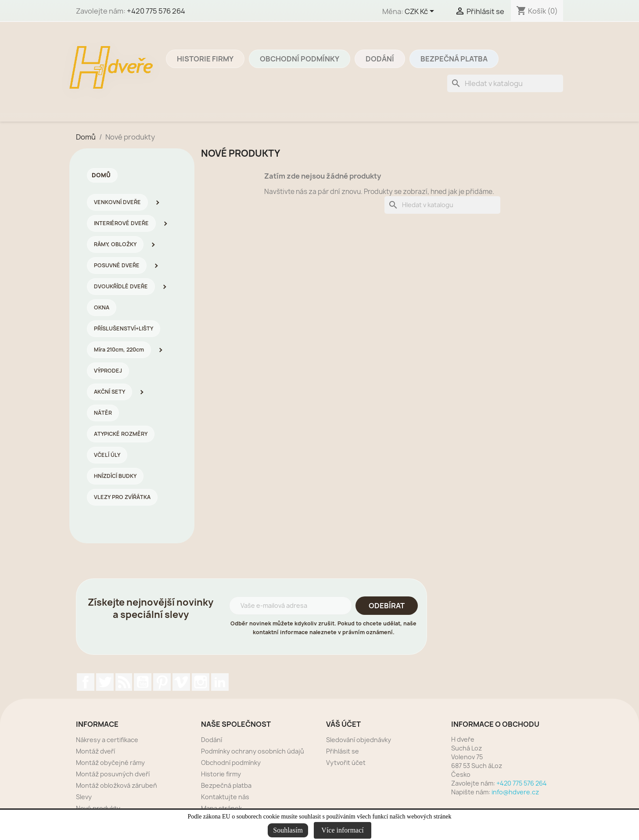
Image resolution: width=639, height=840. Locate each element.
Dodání (380, 59)
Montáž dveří (95, 751)
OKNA (102, 307)
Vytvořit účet (346, 763)
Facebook (86, 682)
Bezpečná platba (454, 59)
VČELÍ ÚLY (107, 455)
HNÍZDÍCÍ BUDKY (115, 476)
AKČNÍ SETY (109, 392)
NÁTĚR (103, 413)
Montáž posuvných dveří (113, 774)
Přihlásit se (343, 751)
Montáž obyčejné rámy (110, 763)
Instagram (201, 682)
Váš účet (343, 724)
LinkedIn (220, 682)
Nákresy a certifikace (107, 740)
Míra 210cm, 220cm (119, 350)
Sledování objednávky (359, 740)
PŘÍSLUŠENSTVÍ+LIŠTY (124, 328)
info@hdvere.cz (515, 792)
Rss (124, 682)
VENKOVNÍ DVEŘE (117, 202)
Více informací (342, 830)
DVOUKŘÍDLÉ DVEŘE (121, 286)
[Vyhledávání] (505, 83)
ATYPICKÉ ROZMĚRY (121, 434)
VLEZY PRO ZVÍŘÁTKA (122, 497)
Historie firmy (205, 59)
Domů (101, 175)
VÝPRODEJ (108, 371)
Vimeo (181, 682)
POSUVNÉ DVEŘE (117, 265)
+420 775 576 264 (156, 11)
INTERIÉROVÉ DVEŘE (121, 223)
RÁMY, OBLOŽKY (115, 244)
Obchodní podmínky (300, 59)
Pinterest (162, 682)
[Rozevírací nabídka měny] (421, 12)
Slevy (84, 797)
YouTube (143, 682)
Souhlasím (288, 830)
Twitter (105, 682)
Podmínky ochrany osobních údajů (253, 751)
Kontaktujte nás (225, 797)
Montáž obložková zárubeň (117, 785)
